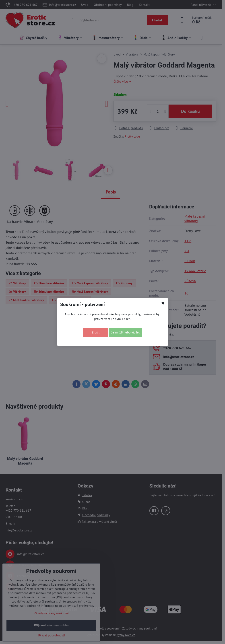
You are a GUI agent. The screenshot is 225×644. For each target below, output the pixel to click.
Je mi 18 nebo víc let (125, 332)
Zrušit (96, 332)
